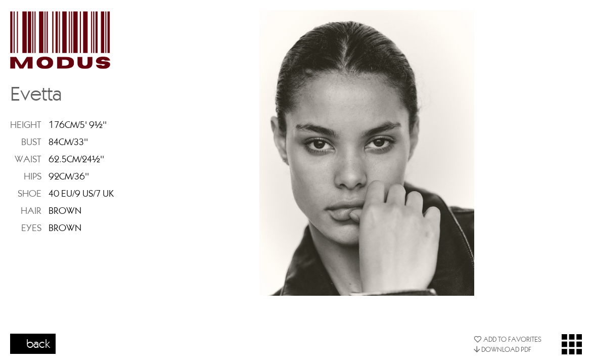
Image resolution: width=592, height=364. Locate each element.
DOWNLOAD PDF (503, 349)
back (38, 343)
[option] (367, 153)
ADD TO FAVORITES (508, 339)
